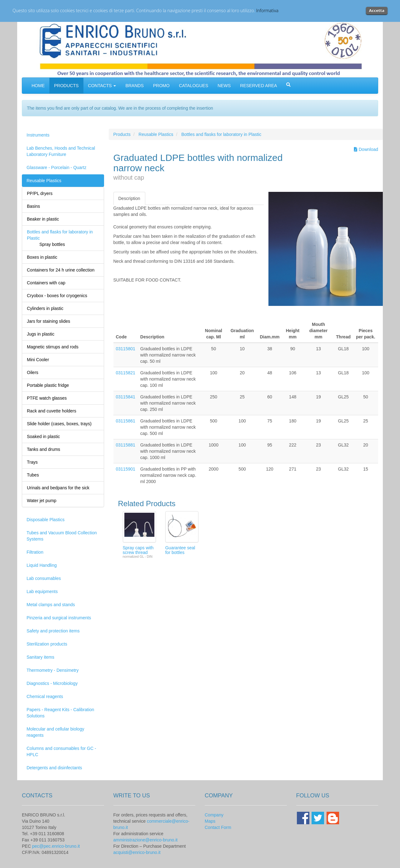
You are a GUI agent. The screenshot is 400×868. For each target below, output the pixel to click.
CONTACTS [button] (102, 86)
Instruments (38, 135)
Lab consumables (44, 578)
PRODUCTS (66, 86)
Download (366, 149)
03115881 (126, 445)
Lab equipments (42, 591)
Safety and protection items (53, 631)
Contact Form (218, 827)
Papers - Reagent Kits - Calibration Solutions (60, 713)
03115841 (126, 397)
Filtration (35, 552)
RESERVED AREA (258, 86)
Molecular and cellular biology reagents (55, 732)
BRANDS (134, 86)
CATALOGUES (194, 86)
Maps (210, 821)
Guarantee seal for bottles (180, 550)
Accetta (377, 10)
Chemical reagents (45, 696)
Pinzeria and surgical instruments (59, 618)
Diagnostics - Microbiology (52, 683)
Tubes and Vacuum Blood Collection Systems (62, 536)
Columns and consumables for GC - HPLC (61, 751)
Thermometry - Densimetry (52, 670)
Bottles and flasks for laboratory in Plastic (221, 134)
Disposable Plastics (45, 520)
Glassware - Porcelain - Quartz (56, 167)
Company (214, 815)
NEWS (224, 86)
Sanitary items (40, 657)
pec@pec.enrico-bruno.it (56, 846)
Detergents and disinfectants (54, 768)
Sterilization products (47, 644)
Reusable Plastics (44, 181)
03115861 (126, 421)
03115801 (126, 349)
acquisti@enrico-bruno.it (137, 852)
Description (129, 198)
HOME (38, 86)
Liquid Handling (42, 565)
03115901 (126, 469)
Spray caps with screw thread (138, 550)
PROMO (161, 86)
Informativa (267, 10)
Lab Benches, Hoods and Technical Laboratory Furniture (61, 151)
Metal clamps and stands (51, 605)
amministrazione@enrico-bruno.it (146, 840)
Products (122, 134)
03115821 (126, 373)
